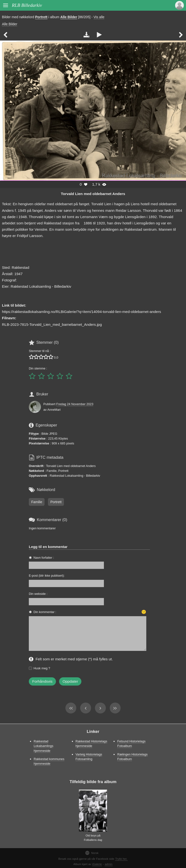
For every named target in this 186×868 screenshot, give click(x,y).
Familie (37, 502)
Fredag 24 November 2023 (75, 404)
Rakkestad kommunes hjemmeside (49, 761)
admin (109, 864)
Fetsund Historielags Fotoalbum (131, 744)
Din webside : (38, 594)
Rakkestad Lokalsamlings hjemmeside (43, 746)
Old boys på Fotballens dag (93, 838)
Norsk (92, 853)
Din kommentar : (45, 612)
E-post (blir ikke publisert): (47, 576)
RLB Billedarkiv (27, 5)
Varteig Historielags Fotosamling (89, 757)
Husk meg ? (42, 668)
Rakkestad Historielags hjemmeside (91, 744)
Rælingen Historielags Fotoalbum (132, 757)
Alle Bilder (69, 17)
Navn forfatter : (44, 558)
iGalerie (97, 864)
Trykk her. (121, 859)
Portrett (41, 17)
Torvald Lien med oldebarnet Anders (93, 194)
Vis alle (99, 17)
